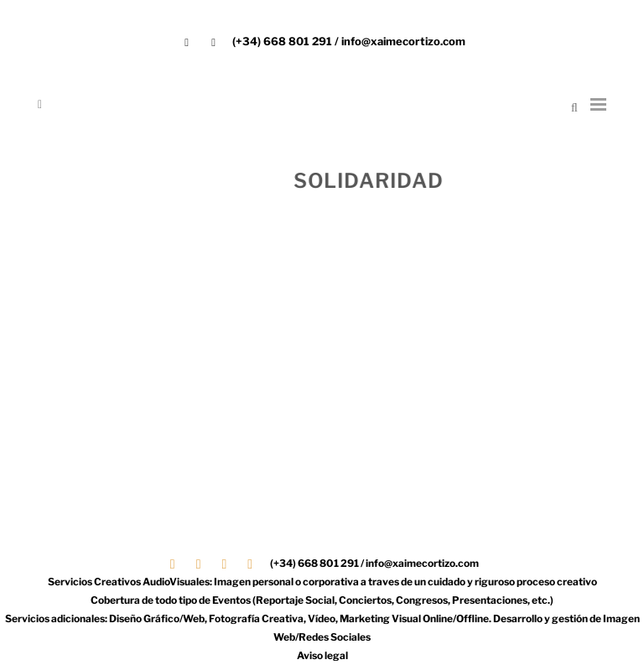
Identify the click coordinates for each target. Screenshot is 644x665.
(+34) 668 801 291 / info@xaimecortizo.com (349, 41)
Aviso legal (322, 655)
